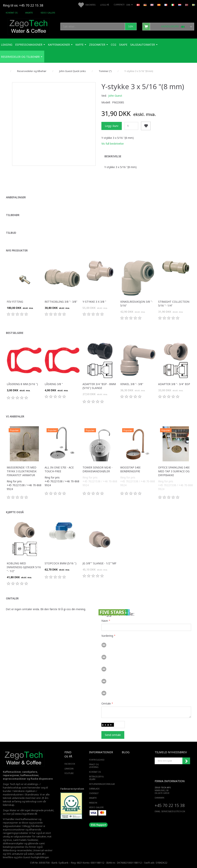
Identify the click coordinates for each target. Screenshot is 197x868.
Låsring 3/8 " (54, 384)
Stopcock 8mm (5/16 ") (61, 563)
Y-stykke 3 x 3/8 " (94, 302)
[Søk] (131, 26)
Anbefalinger (16, 197)
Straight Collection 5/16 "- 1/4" (174, 304)
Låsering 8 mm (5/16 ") (22, 384)
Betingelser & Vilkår (96, 778)
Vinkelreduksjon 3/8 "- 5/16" (136, 304)
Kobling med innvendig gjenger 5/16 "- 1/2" (24, 567)
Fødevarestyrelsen (72, 789)
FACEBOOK (69, 764)
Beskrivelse (113, 156)
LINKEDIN (69, 769)
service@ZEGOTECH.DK (173, 811)
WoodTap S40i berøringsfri (130, 469)
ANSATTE (29, 13)
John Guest (115, 96)
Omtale (106, 703)
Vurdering (107, 636)
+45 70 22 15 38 (170, 805)
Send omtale (113, 735)
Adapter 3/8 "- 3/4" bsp (174, 384)
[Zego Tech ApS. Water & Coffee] (29, 26)
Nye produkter (17, 250)
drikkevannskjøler (13, 843)
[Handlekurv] (168, 26)
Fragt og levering (94, 766)
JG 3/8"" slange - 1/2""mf (99, 563)
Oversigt (94, 793)
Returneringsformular (98, 784)
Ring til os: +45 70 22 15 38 (23, 5)
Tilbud (11, 233)
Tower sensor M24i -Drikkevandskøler (98, 469)
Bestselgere (15, 333)
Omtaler (12, 598)
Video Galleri (48, 13)
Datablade (94, 789)
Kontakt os (12, 13)
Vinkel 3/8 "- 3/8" (132, 384)
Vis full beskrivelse (113, 144)
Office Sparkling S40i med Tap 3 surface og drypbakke (174, 471)
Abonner (186, 761)
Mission (93, 803)
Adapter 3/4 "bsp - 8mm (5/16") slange (99, 386)
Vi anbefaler (15, 416)
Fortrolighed (97, 760)
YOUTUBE (69, 773)
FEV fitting (15, 302)
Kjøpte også (15, 512)
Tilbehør (13, 215)
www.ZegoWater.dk (26, 814)
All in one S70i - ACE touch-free (59, 469)
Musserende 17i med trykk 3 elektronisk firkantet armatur (22, 471)
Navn (105, 621)
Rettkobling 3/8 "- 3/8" (61, 302)
